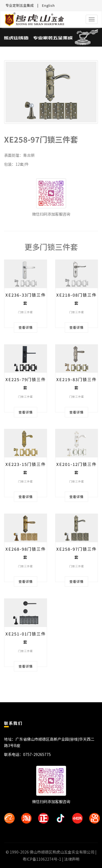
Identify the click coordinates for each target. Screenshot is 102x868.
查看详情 (26, 327)
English (48, 5)
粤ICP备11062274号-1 (42, 859)
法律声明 (72, 859)
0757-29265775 (37, 754)
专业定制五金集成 (20, 5)
